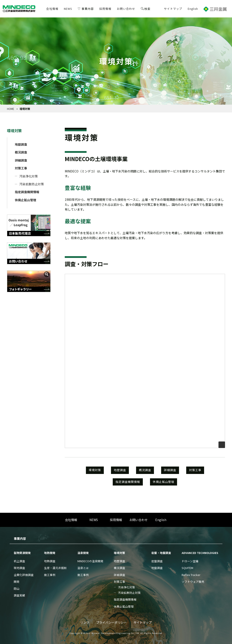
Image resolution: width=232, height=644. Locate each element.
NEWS (68, 9)
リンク (85, 622)
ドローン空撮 (190, 561)
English (193, 9)
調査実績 (19, 595)
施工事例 (50, 575)
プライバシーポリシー (111, 622)
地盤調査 (157, 568)
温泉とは (83, 568)
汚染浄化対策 (29, 176)
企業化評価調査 (24, 575)
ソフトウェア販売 (193, 582)
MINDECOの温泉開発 (90, 561)
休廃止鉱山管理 (26, 200)
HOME (11, 109)
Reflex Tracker (191, 575)
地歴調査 (21, 144)
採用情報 (105, 9)
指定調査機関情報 (27, 192)
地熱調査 (50, 561)
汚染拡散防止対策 (32, 184)
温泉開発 (83, 553)
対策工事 (21, 168)
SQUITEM (187, 568)
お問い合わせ (126, 9)
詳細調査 (21, 160)
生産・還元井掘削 (55, 568)
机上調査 (19, 561)
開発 (17, 582)
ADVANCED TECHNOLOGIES (200, 553)
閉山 (17, 589)
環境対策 (14, 131)
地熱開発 (50, 553)
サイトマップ (173, 9)
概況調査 (21, 152)
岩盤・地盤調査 (161, 553)
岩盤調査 (157, 561)
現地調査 (19, 568)
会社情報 (52, 9)
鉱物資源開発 (22, 553)
